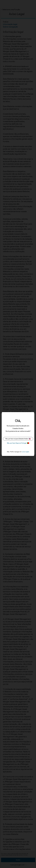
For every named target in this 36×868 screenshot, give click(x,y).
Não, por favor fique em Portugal (18, 443)
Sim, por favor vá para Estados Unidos (18, 439)
